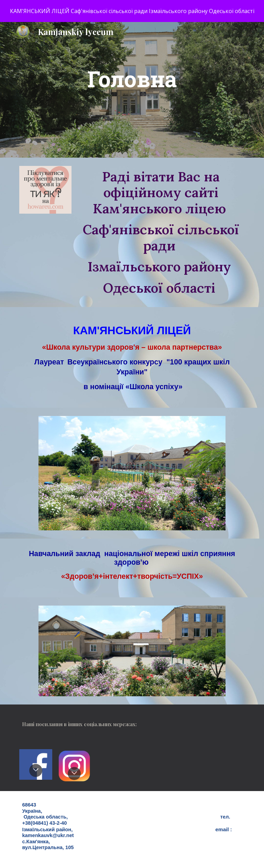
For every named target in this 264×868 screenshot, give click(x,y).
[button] (36, 770)
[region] (132, 11)
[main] (132, 90)
